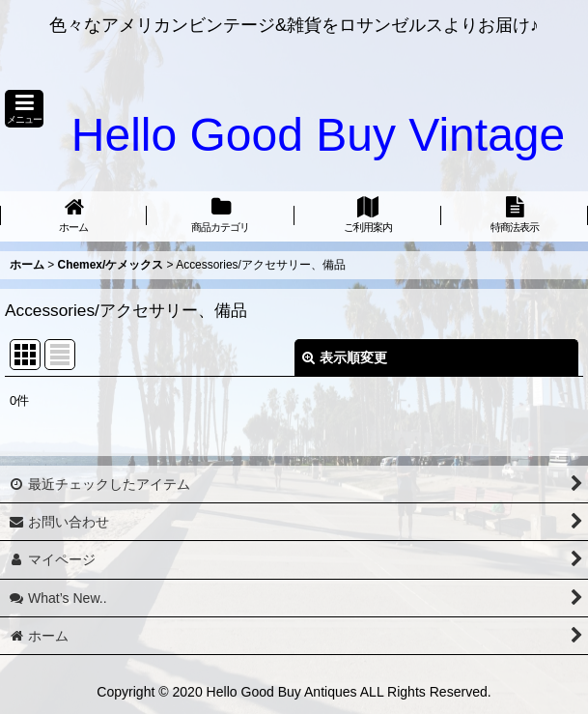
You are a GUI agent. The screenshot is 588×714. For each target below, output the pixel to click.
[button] (24, 109)
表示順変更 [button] (345, 357)
